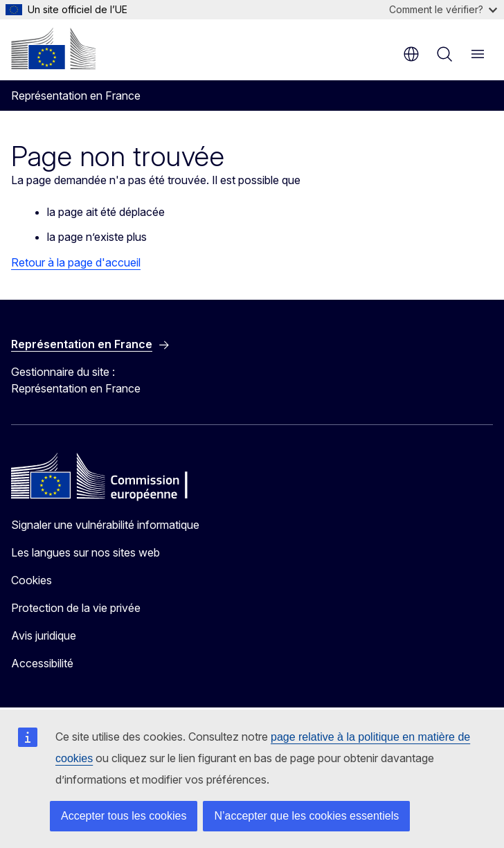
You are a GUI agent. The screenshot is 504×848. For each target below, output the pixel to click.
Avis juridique (44, 635)
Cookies (31, 580)
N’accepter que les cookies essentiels (306, 816)
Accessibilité (42, 663)
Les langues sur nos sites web (85, 552)
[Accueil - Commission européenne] (53, 48)
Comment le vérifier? (443, 9)
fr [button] (411, 54)
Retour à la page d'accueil (76, 262)
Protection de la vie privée (76, 608)
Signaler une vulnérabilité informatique (105, 525)
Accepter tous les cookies (124, 816)
